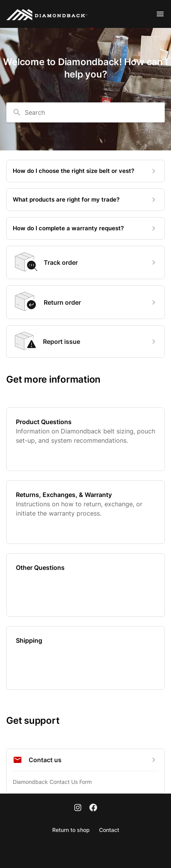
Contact (109, 830)
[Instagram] (78, 808)
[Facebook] (93, 808)
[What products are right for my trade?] (85, 200)
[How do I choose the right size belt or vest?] (85, 171)
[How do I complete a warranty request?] (85, 228)
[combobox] (85, 112)
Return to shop (71, 830)
